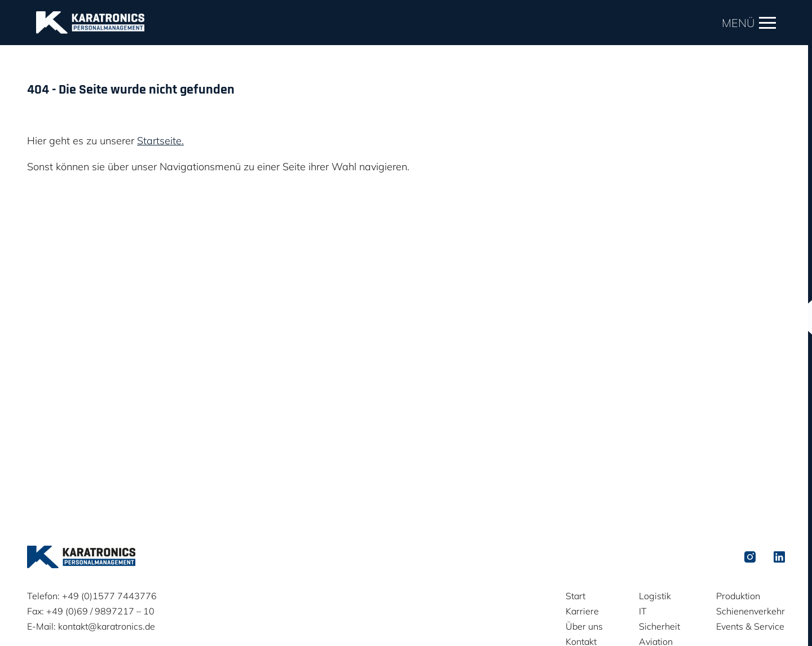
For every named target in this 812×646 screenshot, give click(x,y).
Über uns (584, 626)
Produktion (738, 596)
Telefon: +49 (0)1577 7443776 (92, 596)
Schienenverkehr (751, 611)
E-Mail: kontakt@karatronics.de (91, 626)
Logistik (655, 596)
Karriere (582, 611)
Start (575, 596)
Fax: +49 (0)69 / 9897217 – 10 (91, 611)
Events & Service (750, 626)
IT (643, 611)
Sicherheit (659, 626)
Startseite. (160, 141)
